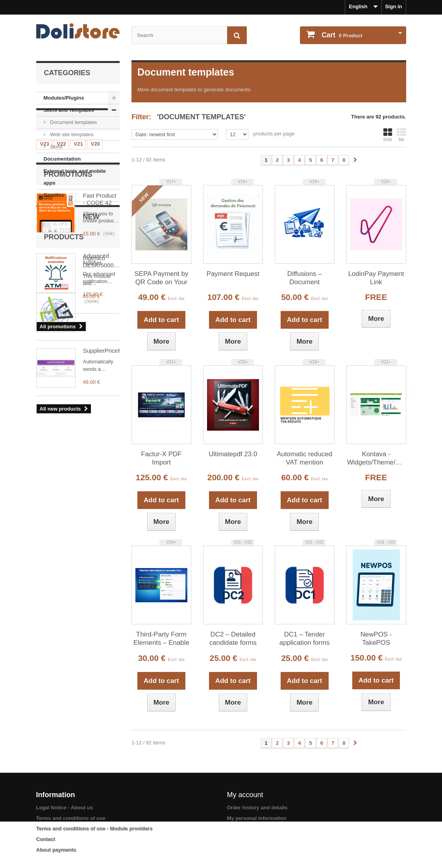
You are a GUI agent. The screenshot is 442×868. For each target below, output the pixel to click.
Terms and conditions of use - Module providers (94, 828)
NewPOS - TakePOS (376, 639)
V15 (45, 273)
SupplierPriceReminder (102, 589)
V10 (62, 284)
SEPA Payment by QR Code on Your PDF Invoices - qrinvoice (162, 278)
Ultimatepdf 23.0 (233, 454)
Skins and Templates (69, 110)
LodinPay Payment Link (376, 278)
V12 (95, 273)
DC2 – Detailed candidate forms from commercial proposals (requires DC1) (233, 639)
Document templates (73, 122)
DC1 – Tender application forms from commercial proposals (305, 639)
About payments (56, 850)
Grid (388, 135)
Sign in (393, 6)
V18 (62, 261)
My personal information (257, 818)
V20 (95, 249)
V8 (95, 284)
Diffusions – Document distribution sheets (305, 278)
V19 (45, 261)
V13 (79, 273)
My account (245, 795)
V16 (95, 261)
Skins (56, 147)
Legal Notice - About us (65, 808)
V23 (45, 249)
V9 (78, 284)
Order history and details (257, 808)
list (401, 135)
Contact (46, 839)
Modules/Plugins (64, 98)
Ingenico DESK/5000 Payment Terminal (98, 532)
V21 (79, 249)
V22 (62, 249)
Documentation (62, 159)
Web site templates (71, 134)
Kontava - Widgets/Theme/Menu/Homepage (376, 458)
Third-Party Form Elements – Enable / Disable (161, 639)
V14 (62, 273)
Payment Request (233, 274)
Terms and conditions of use (71, 818)
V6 (61, 296)
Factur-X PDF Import (161, 458)
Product (341, 35)
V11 (45, 284)
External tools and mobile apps (75, 177)
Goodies (54, 195)
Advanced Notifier (96, 412)
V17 (79, 261)
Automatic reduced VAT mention (304, 458)
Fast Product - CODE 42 (100, 351)
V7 (44, 296)
